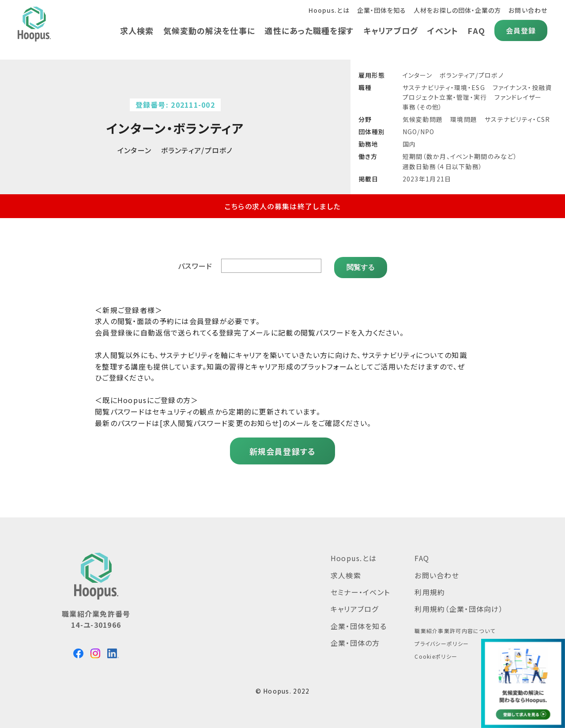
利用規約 (430, 589)
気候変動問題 (423, 119)
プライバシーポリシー (442, 640)
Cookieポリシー (436, 653)
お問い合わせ (528, 10)
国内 (409, 144)
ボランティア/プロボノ (472, 75)
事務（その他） (423, 107)
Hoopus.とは (326, 10)
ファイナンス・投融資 (522, 87)
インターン (417, 75)
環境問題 (464, 119)
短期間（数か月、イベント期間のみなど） (460, 156)
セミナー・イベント (360, 589)
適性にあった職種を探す (307, 30)
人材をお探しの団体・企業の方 (457, 10)
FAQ (476, 30)
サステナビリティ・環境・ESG (444, 87)
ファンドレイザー (518, 97)
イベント (442, 30)
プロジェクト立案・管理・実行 (445, 97)
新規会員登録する (282, 448)
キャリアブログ (390, 30)
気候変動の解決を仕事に (207, 30)
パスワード (196, 264)
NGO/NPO (419, 132)
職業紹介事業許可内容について (455, 628)
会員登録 (521, 30)
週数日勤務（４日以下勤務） (443, 166)
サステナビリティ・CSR (517, 119)
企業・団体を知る (380, 10)
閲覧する (361, 264)
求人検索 (134, 30)
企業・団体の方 (355, 640)
